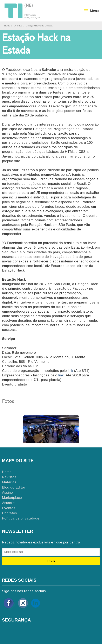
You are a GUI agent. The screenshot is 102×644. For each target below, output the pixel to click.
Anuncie (8, 503)
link (71, 371)
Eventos (18, 26)
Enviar (51, 561)
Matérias (9, 482)
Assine (7, 493)
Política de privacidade (21, 518)
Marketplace (12, 498)
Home (7, 26)
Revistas (9, 477)
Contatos (9, 513)
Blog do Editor (14, 487)
